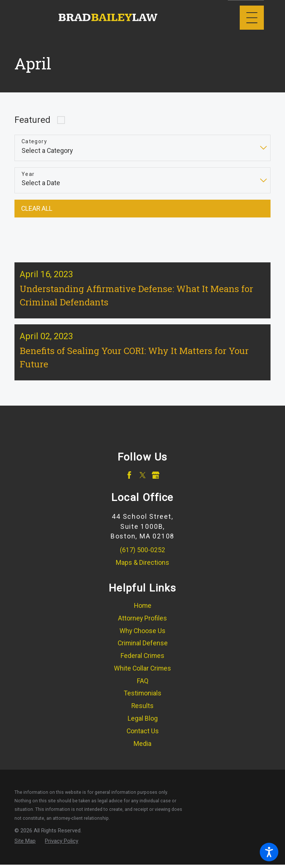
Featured (32, 120)
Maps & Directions (142, 567)
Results (142, 710)
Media (142, 748)
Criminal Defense (143, 647)
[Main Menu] (252, 18)
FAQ (143, 685)
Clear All (37, 209)
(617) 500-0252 (142, 554)
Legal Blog (143, 723)
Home (143, 610)
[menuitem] (142, 610)
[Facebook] (129, 479)
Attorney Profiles (142, 622)
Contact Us (143, 735)
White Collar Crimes (142, 672)
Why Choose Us (142, 635)
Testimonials (143, 698)
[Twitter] (143, 479)
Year (28, 174)
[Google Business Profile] (156, 479)
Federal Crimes (142, 660)
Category (34, 141)
